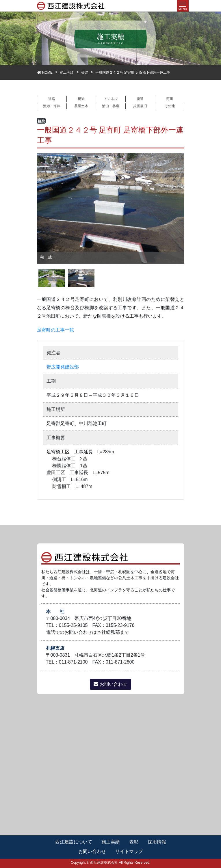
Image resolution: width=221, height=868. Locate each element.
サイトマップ (129, 851)
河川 (170, 99)
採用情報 (157, 842)
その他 (170, 106)
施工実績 (111, 842)
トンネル (111, 99)
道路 (52, 99)
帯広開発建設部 (63, 367)
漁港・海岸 (52, 106)
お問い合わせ (110, 684)
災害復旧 (140, 106)
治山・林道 (111, 106)
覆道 (140, 99)
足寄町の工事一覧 (55, 330)
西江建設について (74, 842)
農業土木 (81, 106)
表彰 (134, 842)
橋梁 (81, 99)
